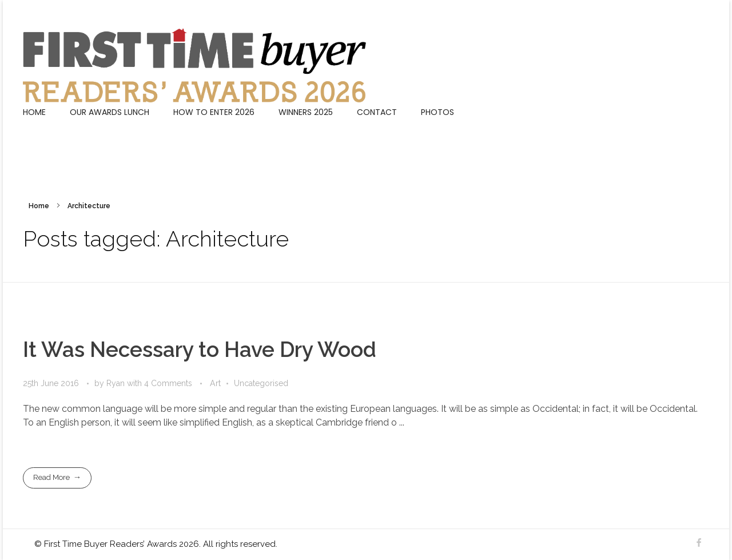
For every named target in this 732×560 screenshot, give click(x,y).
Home (39, 206)
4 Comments (168, 383)
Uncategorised (261, 383)
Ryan (117, 383)
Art (215, 383)
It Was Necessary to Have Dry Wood (200, 349)
